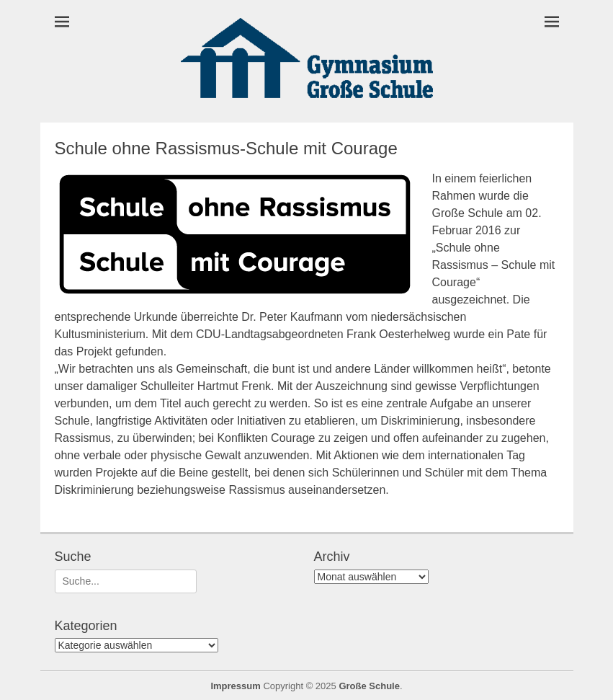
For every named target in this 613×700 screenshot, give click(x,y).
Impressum (235, 686)
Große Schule (369, 686)
